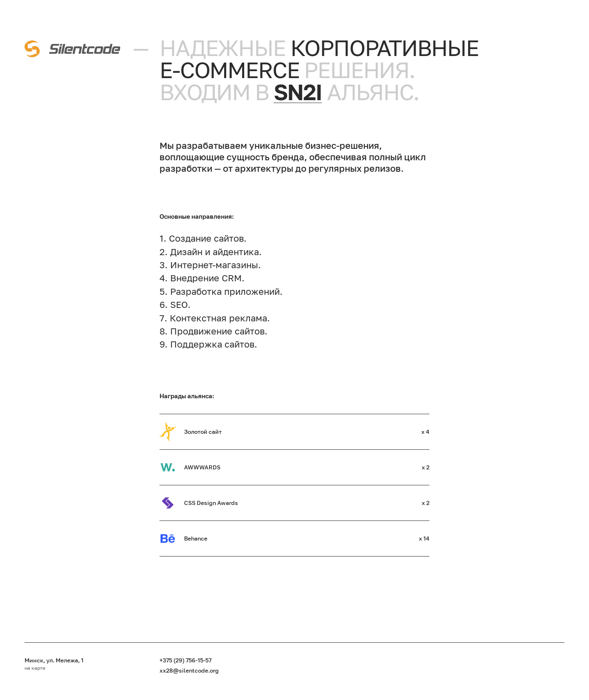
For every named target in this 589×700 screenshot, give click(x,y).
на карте (35, 668)
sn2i (298, 92)
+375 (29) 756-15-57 (185, 660)
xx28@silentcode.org (189, 670)
